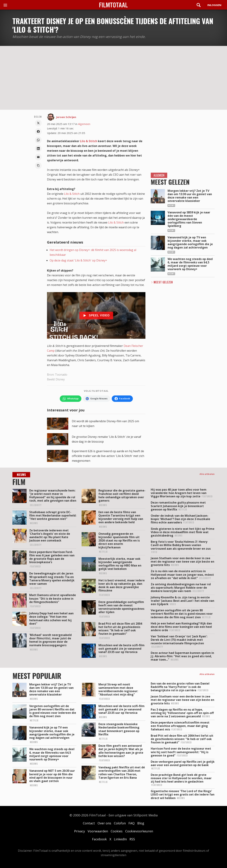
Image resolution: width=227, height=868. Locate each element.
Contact (89, 823)
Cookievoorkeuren (139, 831)
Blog (141, 823)
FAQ (132, 823)
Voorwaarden (98, 831)
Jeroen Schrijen (66, 117)
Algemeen (84, 124)
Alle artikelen (207, 474)
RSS (132, 839)
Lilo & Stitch (89, 141)
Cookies (117, 831)
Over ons (104, 823)
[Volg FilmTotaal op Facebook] (122, 399)
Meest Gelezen (163, 282)
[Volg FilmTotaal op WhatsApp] (71, 399)
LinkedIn (120, 839)
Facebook (99, 839)
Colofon (120, 823)
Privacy (80, 831)
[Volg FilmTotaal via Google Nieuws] (97, 399)
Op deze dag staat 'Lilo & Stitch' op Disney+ (78, 260)
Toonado (61, 375)
